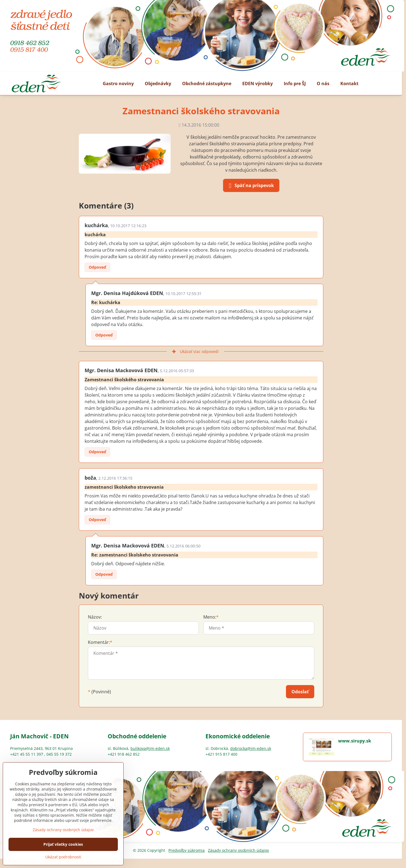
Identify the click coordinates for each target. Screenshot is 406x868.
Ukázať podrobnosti (63, 857)
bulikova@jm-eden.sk (150, 748)
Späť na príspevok (250, 186)
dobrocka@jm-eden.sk (251, 748)
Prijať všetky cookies (63, 844)
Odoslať (300, 692)
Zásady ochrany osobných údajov (238, 850)
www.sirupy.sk (355, 741)
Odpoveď (97, 267)
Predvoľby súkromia (187, 850)
